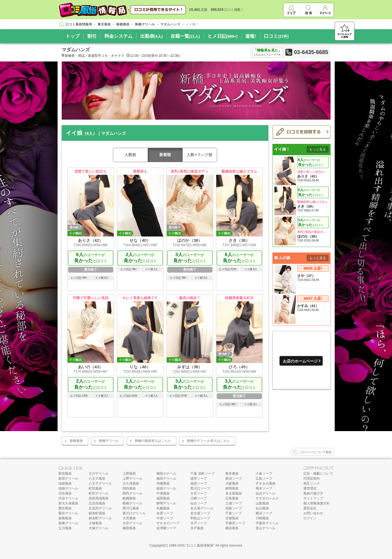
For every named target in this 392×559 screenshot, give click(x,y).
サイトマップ (313, 498)
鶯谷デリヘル (68, 513)
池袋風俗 (65, 483)
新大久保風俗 (68, 503)
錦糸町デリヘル (100, 518)
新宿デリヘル (68, 479)
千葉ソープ (234, 513)
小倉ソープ (264, 474)
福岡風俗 (163, 498)
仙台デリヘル (266, 493)
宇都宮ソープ (235, 523)
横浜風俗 (232, 528)
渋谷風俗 (65, 493)
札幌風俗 (163, 508)
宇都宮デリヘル (267, 523)
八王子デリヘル (100, 483)
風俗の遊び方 (313, 493)
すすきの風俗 (266, 483)
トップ (73, 36)
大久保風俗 (131, 483)
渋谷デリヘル (68, 498)
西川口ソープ (200, 488)
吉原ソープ (165, 513)
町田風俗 (95, 488)
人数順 (130, 155)
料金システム (118, 36)
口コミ (276, 36)
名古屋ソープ (200, 513)
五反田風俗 (97, 503)
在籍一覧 (185, 36)
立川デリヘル (99, 474)
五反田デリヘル (100, 508)
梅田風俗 (129, 528)
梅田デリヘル (166, 479)
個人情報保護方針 (317, 503)
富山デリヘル (266, 528)
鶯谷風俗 (65, 508)
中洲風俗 (163, 493)
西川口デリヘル (134, 513)
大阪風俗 (232, 483)
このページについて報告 (312, 452)
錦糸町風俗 (97, 513)
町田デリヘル (99, 493)
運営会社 (310, 508)
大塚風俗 (95, 523)
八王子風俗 (97, 479)
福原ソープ (199, 483)
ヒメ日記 (223, 36)
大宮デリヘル (133, 523)
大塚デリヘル (99, 528)
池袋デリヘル (68, 488)
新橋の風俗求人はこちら (153, 441)
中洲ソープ (165, 518)
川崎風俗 (262, 518)
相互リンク (312, 483)
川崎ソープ (199, 498)
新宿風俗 (65, 474)
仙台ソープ (199, 503)
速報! (251, 36)
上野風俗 (129, 474)
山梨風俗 (262, 503)
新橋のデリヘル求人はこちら (209, 441)
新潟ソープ (234, 479)
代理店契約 (312, 479)
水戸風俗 (197, 528)
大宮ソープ (199, 493)
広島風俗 (232, 498)
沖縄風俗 (163, 483)
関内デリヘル (133, 493)
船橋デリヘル (133, 503)
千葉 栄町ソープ (202, 474)
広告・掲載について (318, 474)
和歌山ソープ (200, 518)
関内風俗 (129, 488)
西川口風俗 (131, 508)
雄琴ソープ (199, 479)
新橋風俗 (76, 441)
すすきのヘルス (267, 498)
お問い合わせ (313, 513)
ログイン (310, 518)
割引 (92, 36)
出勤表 (152, 36)
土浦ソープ (234, 503)
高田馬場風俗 (99, 498)
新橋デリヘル (109, 441)
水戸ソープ (199, 523)
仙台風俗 (262, 508)
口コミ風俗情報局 (200, 545)
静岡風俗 (232, 488)
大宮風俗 (129, 518)
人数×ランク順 (199, 155)
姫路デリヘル (166, 488)
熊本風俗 (232, 474)
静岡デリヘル (166, 503)
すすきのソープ (168, 523)
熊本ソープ (264, 488)
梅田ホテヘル (166, 474)
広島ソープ (264, 479)
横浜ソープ (264, 513)
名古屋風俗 (234, 493)
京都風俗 (232, 518)
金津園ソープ (166, 528)
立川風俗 (65, 528)
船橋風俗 (129, 498)
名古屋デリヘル (202, 508)
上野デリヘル (133, 479)
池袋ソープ (234, 508)
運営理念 (310, 488)
